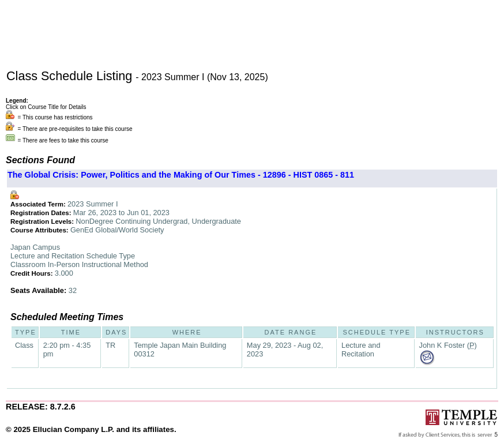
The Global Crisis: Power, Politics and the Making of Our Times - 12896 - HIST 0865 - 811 (181, 175)
